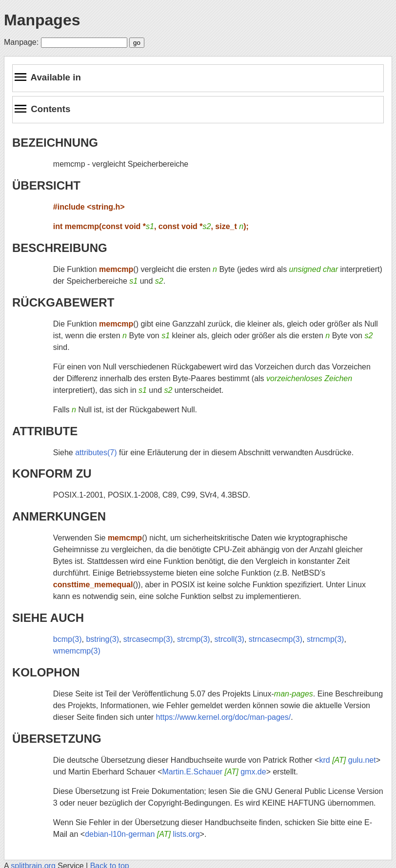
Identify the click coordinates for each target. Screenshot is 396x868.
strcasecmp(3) (148, 639)
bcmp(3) (68, 639)
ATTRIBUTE (45, 431)
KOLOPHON (46, 672)
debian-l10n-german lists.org (142, 834)
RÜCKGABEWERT (63, 302)
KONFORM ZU (52, 473)
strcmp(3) (194, 639)
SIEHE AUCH (48, 618)
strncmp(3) (325, 639)
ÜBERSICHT (46, 185)
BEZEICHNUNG (55, 143)
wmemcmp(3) (77, 651)
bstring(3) (102, 639)
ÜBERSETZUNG (57, 739)
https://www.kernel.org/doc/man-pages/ (224, 717)
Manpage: (21, 42)
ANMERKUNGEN (59, 516)
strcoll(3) (229, 639)
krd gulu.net (347, 760)
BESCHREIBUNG (60, 248)
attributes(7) (96, 453)
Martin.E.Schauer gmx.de (214, 772)
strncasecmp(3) (276, 639)
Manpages (42, 20)
